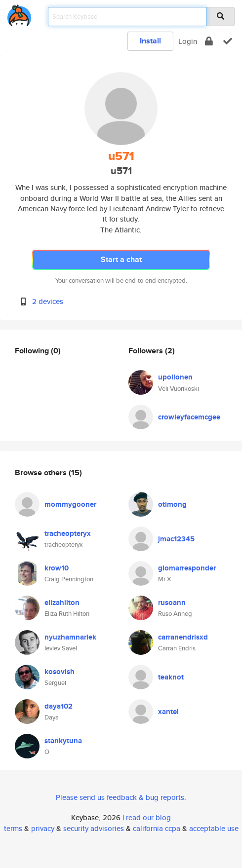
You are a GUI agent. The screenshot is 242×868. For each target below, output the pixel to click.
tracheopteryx (68, 533)
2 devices (48, 301)
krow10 (57, 568)
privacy (43, 828)
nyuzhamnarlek (70, 637)
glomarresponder (187, 568)
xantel (168, 712)
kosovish (60, 672)
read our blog (148, 817)
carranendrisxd (183, 637)
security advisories (94, 828)
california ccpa (157, 828)
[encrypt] (209, 41)
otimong (172, 504)
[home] (19, 14)
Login (188, 41)
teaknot (171, 677)
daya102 (59, 706)
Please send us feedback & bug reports (120, 797)
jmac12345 (176, 539)
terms (13, 828)
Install (150, 41)
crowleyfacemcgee (189, 417)
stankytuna (63, 741)
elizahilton (62, 603)
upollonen (175, 377)
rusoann (172, 603)
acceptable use (214, 828)
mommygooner (70, 504)
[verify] (228, 41)
